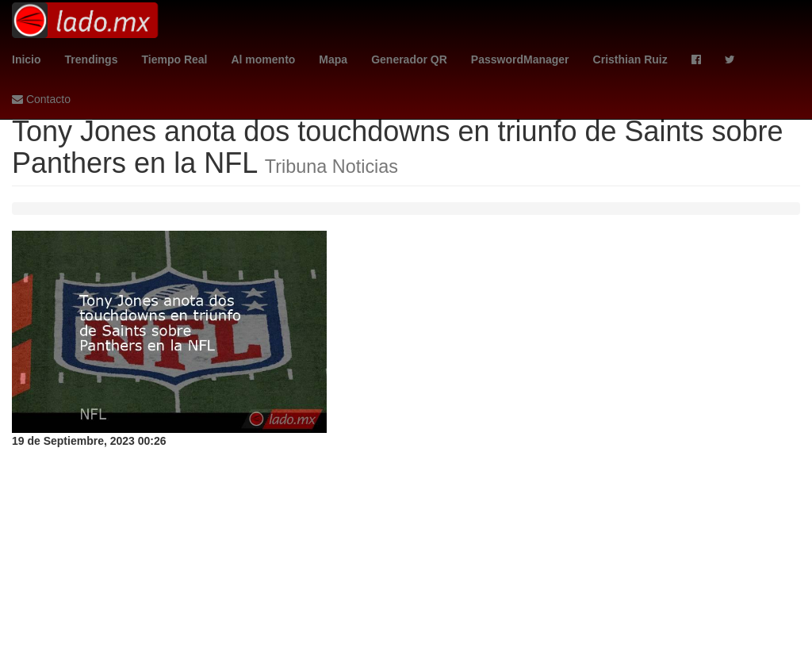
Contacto (41, 99)
